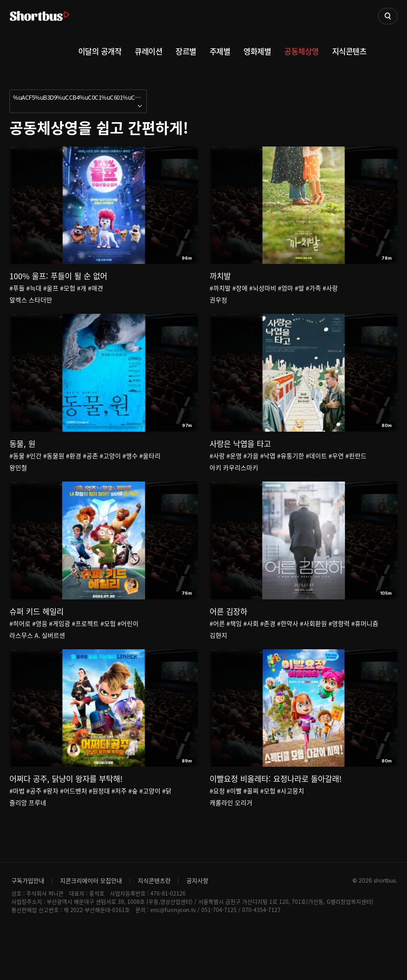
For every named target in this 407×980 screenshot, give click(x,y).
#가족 (313, 288)
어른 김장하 (228, 637)
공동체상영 (301, 51)
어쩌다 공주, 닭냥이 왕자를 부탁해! (66, 816)
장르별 (186, 51)
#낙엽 (268, 468)
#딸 (299, 288)
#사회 (251, 648)
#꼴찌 (251, 828)
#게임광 (60, 648)
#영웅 (40, 648)
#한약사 (288, 648)
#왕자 (51, 828)
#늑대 (34, 288)
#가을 (251, 468)
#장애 (240, 288)
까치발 (220, 276)
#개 (82, 288)
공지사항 (197, 931)
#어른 (217, 648)
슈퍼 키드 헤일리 (37, 637)
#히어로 (20, 648)
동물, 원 (22, 456)
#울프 (51, 288)
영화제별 (257, 51)
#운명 (234, 468)
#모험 (68, 288)
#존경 (268, 648)
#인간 (34, 468)
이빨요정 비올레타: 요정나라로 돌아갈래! (276, 816)
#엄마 (286, 288)
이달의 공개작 (100, 51)
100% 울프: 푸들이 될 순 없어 (58, 276)
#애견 (96, 288)
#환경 (74, 468)
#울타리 (150, 468)
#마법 (17, 828)
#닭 (167, 828)
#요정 (217, 828)
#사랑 (330, 288)
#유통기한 (291, 468)
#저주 (119, 828)
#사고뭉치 (291, 828)
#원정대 (99, 828)
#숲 (133, 828)
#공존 (90, 468)
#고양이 (110, 468)
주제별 (220, 51)
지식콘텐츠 (349, 51)
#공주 (34, 828)
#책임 (234, 648)
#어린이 (128, 648)
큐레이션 (148, 51)
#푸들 (17, 288)
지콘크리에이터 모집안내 (91, 931)
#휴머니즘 (365, 648)
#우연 (336, 468)
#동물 (17, 468)
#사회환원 (313, 648)
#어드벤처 (74, 828)
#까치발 (220, 288)
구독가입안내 (28, 931)
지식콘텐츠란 (154, 931)
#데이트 (316, 468)
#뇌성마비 (263, 288)
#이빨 (234, 828)
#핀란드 (356, 468)
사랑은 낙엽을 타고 (240, 456)
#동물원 (54, 468)
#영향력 (339, 648)
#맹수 (130, 468)
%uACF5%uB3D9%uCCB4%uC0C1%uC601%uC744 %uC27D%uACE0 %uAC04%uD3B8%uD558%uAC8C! (80, 97)
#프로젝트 (85, 648)
